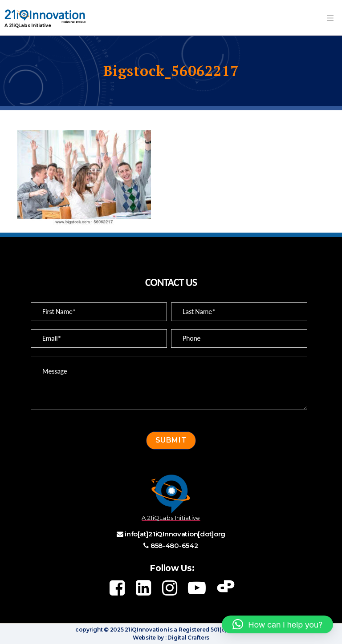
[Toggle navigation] (330, 18)
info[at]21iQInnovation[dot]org (175, 534)
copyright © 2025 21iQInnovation (121, 630)
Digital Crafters (188, 638)
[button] (277, 624)
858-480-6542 (175, 545)
